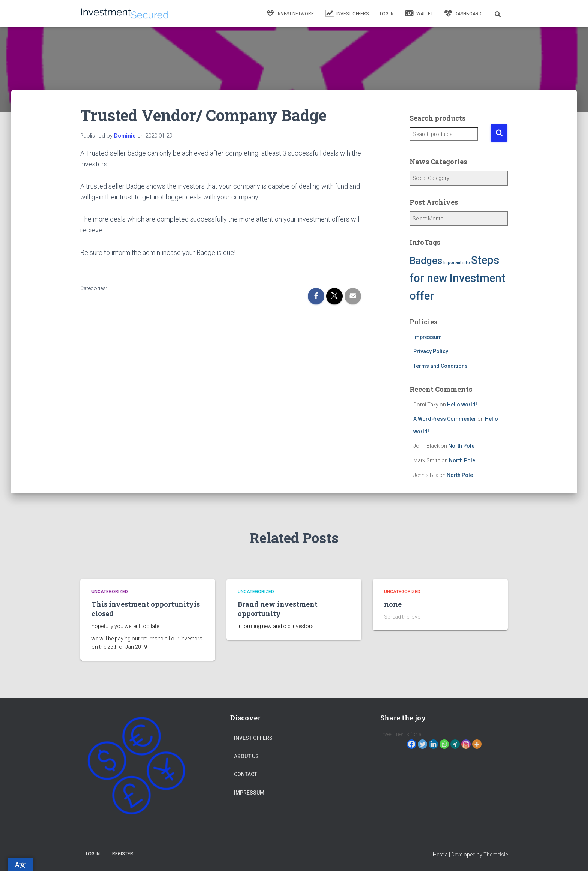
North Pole (461, 446)
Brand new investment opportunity (278, 609)
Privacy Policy (431, 351)
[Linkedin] (433, 744)
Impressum (427, 337)
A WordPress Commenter (445, 419)
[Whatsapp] (444, 744)
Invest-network (290, 13)
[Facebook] (412, 744)
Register (123, 854)
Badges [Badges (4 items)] (426, 261)
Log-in (387, 14)
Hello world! (462, 405)
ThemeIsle (496, 855)
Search (499, 133)
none (393, 604)
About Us (246, 756)
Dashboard (463, 13)
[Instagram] (466, 744)
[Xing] (455, 744)
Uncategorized (110, 592)
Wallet (419, 13)
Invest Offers (347, 13)
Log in (93, 854)
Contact (246, 774)
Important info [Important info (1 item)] (457, 263)
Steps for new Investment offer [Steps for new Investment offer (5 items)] (457, 278)
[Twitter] (422, 744)
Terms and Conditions (440, 366)
